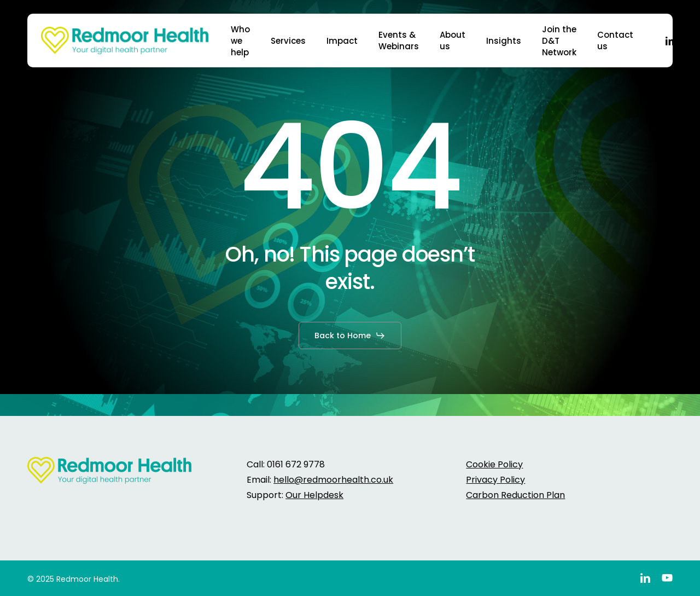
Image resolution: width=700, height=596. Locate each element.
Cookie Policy (494, 464)
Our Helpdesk (314, 495)
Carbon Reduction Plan (515, 495)
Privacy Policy (495, 480)
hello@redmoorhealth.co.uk (333, 480)
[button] (350, 335)
